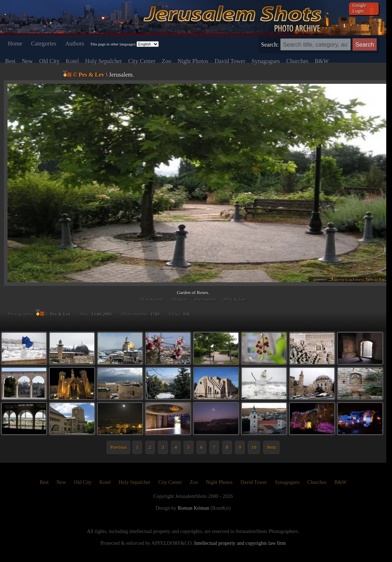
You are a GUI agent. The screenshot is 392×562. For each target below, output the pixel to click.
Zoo (166, 61)
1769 (155, 314)
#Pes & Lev (235, 299)
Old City (49, 61)
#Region (179, 299)
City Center (142, 61)
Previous (119, 447)
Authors (75, 44)
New (27, 61)
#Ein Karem (152, 299)
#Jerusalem (205, 299)
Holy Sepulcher (104, 61)
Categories (44, 44)
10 (254, 447)
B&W (322, 61)
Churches (297, 61)
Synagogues (266, 61)
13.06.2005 (102, 314)
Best (10, 61)
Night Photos (193, 61)
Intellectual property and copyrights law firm (240, 543)
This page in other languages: (113, 44)
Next (271, 447)
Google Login (359, 8)
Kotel (72, 61)
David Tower (230, 61)
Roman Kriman (193, 508)
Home (15, 44)
